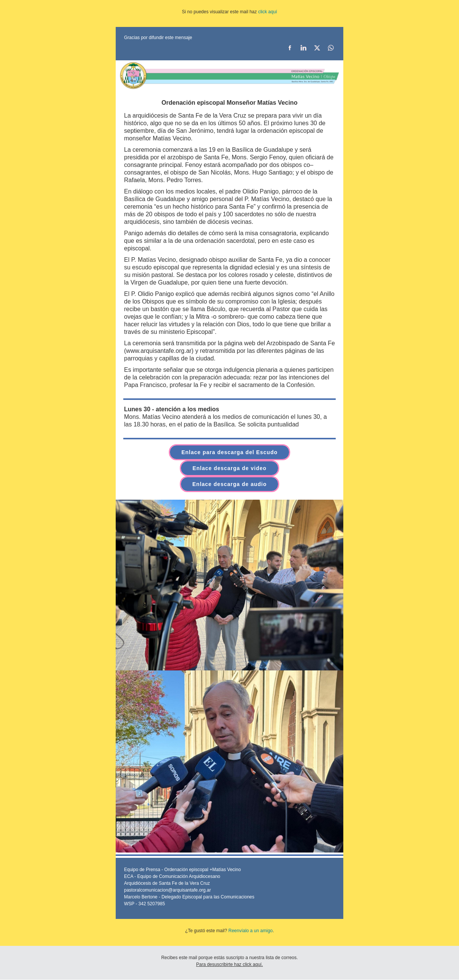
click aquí (267, 12)
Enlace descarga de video (229, 468)
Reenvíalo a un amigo (251, 931)
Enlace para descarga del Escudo (229, 452)
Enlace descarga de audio (229, 484)
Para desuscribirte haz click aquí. (229, 964)
